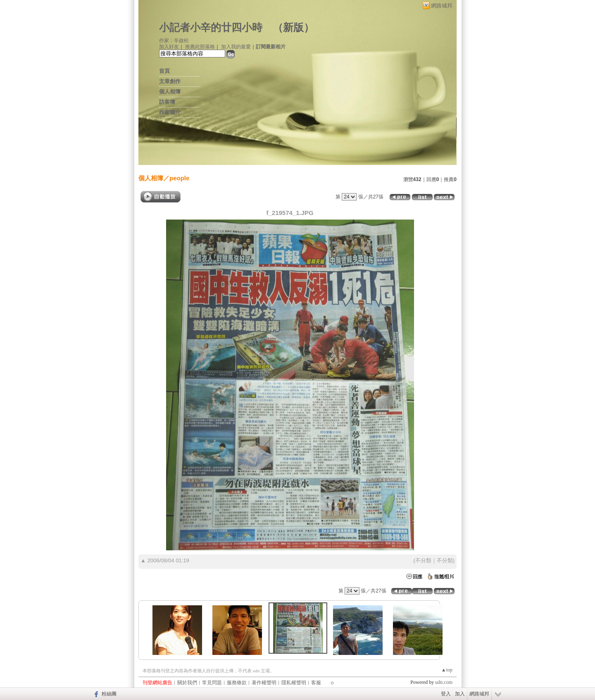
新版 (293, 27)
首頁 (164, 71)
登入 (446, 694)
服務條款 (237, 683)
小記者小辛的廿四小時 (211, 27)
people (179, 178)
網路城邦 (442, 6)
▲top (447, 670)
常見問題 (212, 683)
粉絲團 (109, 694)
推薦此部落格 (200, 47)
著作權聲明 (264, 683)
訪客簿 (167, 102)
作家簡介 (170, 112)
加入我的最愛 (236, 47)
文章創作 (170, 81)
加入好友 (169, 47)
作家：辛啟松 (174, 41)
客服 (316, 683)
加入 (460, 694)
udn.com (444, 682)
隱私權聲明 (294, 683)
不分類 (423, 560)
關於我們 (187, 683)
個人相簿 (170, 92)
